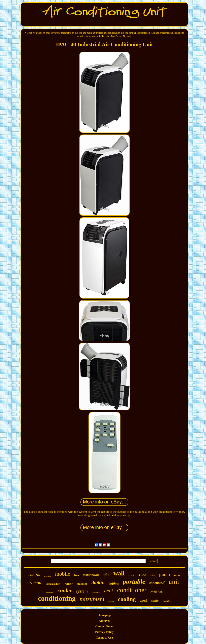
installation (91, 575)
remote (36, 583)
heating (48, 576)
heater (111, 601)
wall (119, 573)
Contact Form (104, 626)
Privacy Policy (104, 632)
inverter (167, 601)
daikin (98, 583)
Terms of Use (104, 638)
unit (174, 582)
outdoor (96, 592)
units (177, 575)
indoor (68, 584)
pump (165, 574)
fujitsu (114, 583)
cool (131, 575)
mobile (63, 574)
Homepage (104, 615)
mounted (157, 583)
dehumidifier (53, 584)
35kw (142, 575)
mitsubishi (92, 599)
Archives (104, 621)
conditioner (132, 590)
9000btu (50, 593)
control (35, 575)
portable (134, 582)
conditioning (57, 598)
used (143, 600)
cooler (65, 590)
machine (82, 584)
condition (157, 592)
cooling (127, 599)
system (82, 591)
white (155, 600)
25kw (152, 575)
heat (109, 591)
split (106, 575)
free (77, 575)
